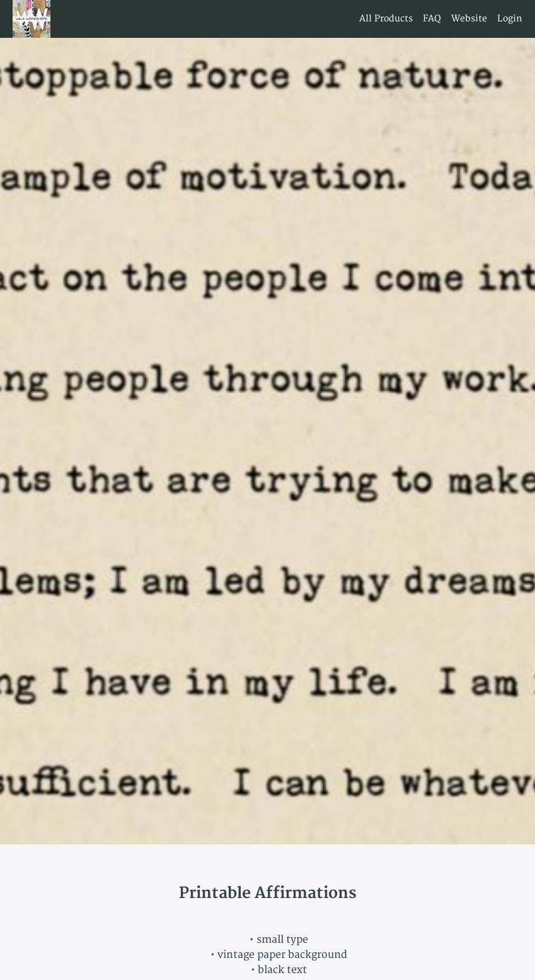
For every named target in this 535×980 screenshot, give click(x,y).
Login (510, 19)
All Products (386, 19)
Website (469, 19)
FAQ (432, 19)
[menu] (436, 19)
